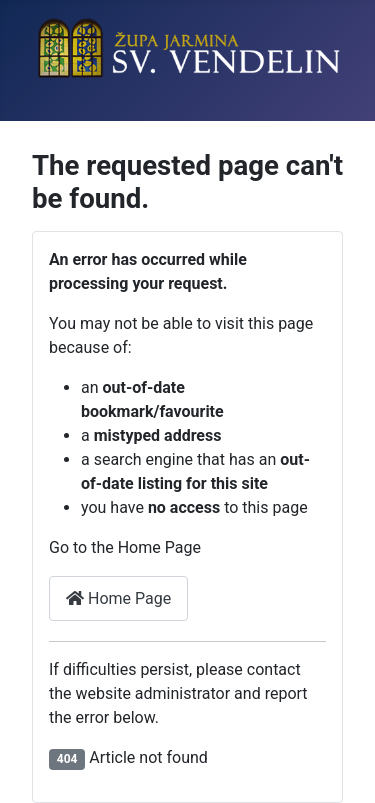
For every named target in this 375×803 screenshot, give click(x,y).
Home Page (118, 598)
